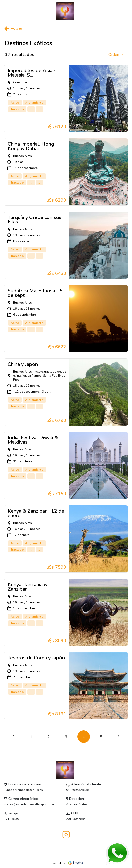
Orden (114, 55)
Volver (13, 28)
